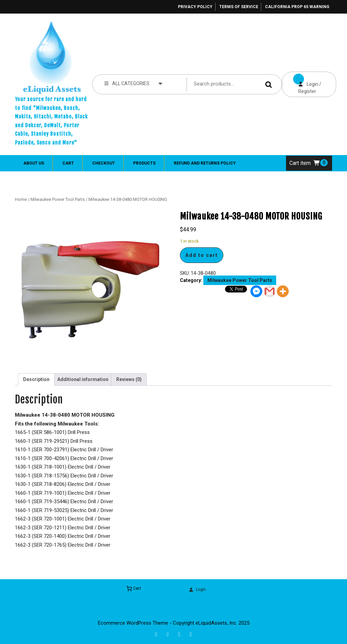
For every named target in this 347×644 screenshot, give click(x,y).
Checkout (104, 163)
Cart (68, 163)
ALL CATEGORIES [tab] (133, 83)
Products (144, 163)
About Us (34, 163)
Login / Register (302, 83)
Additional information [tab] (83, 379)
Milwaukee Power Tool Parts (58, 199)
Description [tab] (36, 379)
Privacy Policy (195, 7)
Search (270, 84)
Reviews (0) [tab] (129, 379)
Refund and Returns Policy (205, 163)
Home (21, 199)
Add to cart (202, 255)
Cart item (305, 163)
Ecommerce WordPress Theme (133, 623)
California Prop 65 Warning (297, 7)
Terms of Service (239, 7)
